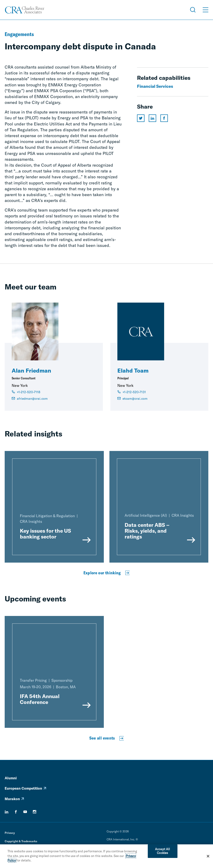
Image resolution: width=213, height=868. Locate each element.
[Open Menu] (206, 10)
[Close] (208, 858)
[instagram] (35, 812)
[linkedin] (7, 812)
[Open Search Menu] (193, 10)
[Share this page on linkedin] (152, 118)
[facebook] (16, 812)
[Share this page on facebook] (164, 118)
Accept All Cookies (162, 853)
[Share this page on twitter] (141, 118)
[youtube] (25, 812)
